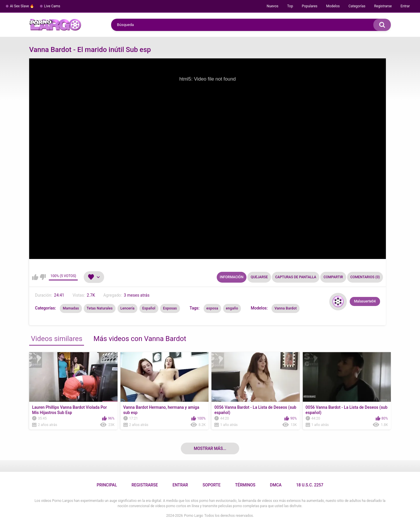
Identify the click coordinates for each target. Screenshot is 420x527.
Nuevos (272, 6)
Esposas (170, 308)
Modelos (333, 6)
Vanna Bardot (286, 308)
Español (149, 308)
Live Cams (52, 6)
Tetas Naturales (100, 308)
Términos (245, 485)
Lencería (128, 308)
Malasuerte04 (365, 301)
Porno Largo (194, 516)
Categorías (357, 6)
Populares (310, 6)
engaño (232, 308)
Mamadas (71, 308)
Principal (107, 485)
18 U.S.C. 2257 (310, 485)
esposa (212, 308)
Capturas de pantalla (296, 277)
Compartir (333, 277)
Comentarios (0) (365, 277)
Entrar (405, 6)
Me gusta (35, 277)
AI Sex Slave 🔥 (22, 6)
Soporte (212, 485)
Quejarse (259, 277)
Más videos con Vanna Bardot (140, 339)
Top (290, 6)
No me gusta (43, 277)
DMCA (276, 485)
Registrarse (383, 6)
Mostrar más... (210, 448)
